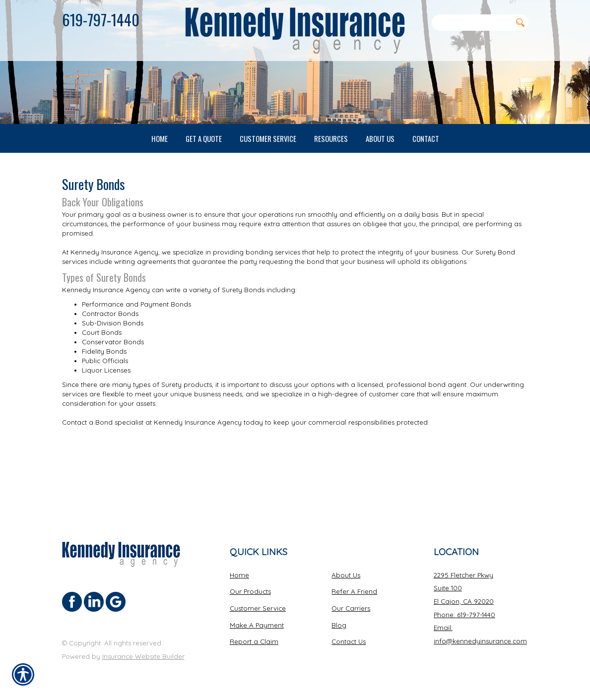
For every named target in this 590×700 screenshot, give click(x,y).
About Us (346, 575)
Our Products (250, 592)
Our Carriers (351, 608)
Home (239, 575)
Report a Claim (254, 642)
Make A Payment (257, 625)
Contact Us (349, 642)
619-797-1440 (101, 19)
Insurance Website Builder (143, 656)
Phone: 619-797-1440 (464, 615)
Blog (339, 625)
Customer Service (258, 608)
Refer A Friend (354, 592)
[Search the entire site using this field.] (472, 22)
